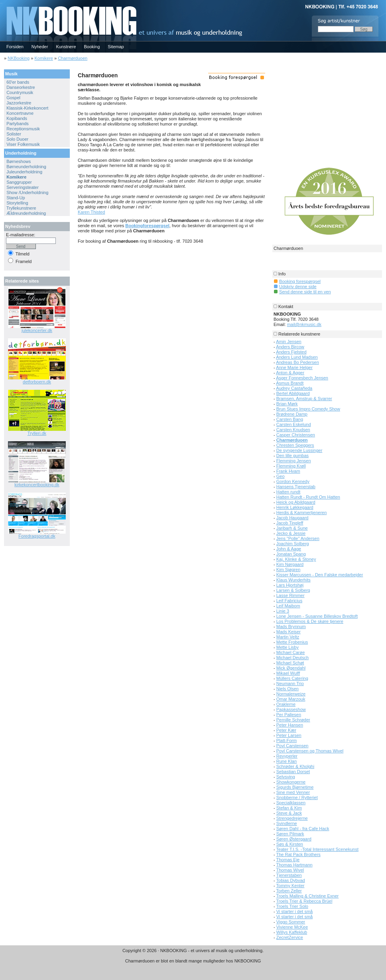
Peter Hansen (290, 725)
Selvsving (286, 777)
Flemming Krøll (291, 466)
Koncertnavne (20, 113)
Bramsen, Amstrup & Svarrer (304, 399)
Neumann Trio (290, 683)
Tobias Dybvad (291, 880)
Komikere (43, 58)
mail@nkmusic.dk (304, 324)
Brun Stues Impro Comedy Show (308, 409)
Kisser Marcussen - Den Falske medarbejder (320, 575)
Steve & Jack (289, 813)
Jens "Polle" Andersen (298, 538)
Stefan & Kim (289, 808)
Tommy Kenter (290, 886)
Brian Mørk (287, 404)
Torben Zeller (289, 891)
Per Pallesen (289, 715)
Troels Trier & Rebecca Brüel (304, 901)
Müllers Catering (292, 678)
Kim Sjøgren (289, 570)
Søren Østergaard (294, 839)
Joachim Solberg (293, 544)
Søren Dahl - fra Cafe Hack (303, 829)
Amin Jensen (289, 342)
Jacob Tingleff (290, 523)
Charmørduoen (73, 58)
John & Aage (289, 549)
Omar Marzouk (291, 699)
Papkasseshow (291, 709)
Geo (281, 476)
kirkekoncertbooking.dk (37, 485)
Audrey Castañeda (294, 388)
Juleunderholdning (24, 172)
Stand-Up (16, 198)
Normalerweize (291, 694)
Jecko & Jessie (291, 533)
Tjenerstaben (289, 875)
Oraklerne (286, 704)
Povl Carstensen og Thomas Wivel (310, 751)
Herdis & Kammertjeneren (302, 513)
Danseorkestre (21, 87)
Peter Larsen (289, 735)
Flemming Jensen (294, 461)
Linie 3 (283, 611)
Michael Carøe (291, 652)
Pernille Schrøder (293, 720)
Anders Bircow (290, 347)
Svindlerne (287, 823)
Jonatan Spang (291, 554)
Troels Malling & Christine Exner (308, 896)
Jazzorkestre (19, 103)
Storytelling (17, 203)
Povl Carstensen (292, 746)
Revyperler (287, 756)
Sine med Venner (293, 792)
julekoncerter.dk (37, 330)
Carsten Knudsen (293, 430)
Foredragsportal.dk (37, 536)
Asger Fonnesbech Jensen (302, 378)
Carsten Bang (290, 419)
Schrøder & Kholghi (295, 766)
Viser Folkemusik (23, 144)
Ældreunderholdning (26, 213)
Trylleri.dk (37, 433)
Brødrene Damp (292, 414)
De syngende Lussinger (299, 450)
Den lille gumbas (292, 456)
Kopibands (17, 118)
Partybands (18, 124)
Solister (14, 134)
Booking (92, 47)
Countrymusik (20, 92)
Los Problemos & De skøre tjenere (310, 621)
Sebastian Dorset (293, 772)
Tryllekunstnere (21, 208)
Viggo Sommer (291, 922)
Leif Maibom (288, 606)
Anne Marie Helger (294, 367)
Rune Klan (287, 761)
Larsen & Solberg (293, 590)
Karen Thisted (91, 212)
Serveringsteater (23, 187)
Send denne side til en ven (305, 292)
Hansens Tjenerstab (296, 487)
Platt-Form (287, 740)
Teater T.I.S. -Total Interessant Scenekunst (317, 849)
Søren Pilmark (290, 834)
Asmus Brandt (290, 383)
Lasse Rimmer (290, 595)
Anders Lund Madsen (297, 357)
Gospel (13, 98)
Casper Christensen (296, 435)
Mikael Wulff (288, 673)
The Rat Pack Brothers (298, 854)
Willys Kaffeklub (292, 932)
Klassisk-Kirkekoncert (27, 108)
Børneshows (19, 161)
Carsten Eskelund (294, 424)
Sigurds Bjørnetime (295, 787)
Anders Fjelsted (291, 352)
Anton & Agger (290, 373)
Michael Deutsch (292, 658)
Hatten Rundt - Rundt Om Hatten (308, 497)
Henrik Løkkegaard (295, 507)
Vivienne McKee (292, 927)
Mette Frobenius (292, 642)
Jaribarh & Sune (292, 528)
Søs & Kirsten (290, 844)
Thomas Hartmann (294, 865)
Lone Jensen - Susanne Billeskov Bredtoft (317, 616)
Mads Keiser (289, 632)
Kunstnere (66, 47)
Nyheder (40, 47)
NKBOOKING (1, 3)
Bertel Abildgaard (293, 393)
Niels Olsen (288, 689)
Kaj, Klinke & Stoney (296, 559)
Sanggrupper (19, 182)
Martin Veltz (288, 637)
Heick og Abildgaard (296, 502)
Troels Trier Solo (292, 906)
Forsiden (15, 47)
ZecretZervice (290, 937)
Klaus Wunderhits (293, 580)
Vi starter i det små (295, 911)
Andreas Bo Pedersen (297, 362)
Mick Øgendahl (291, 668)
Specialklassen (291, 803)
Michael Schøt (290, 663)
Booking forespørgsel (300, 281)
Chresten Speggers (295, 445)
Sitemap (116, 47)
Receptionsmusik (23, 129)
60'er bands (18, 82)
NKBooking (19, 58)
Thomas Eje (288, 860)
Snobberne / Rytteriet (297, 797)
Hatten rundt (289, 492)
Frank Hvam (288, 471)
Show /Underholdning (27, 192)
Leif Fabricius (289, 601)
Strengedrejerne (292, 818)
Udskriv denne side (298, 287)
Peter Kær (286, 730)
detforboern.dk (37, 382)
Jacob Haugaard (292, 518)
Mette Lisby (288, 647)
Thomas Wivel (290, 870)
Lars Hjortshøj (290, 585)
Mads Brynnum (291, 626)
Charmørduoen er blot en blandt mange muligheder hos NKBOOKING (193, 961)
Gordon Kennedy (293, 481)
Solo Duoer (17, 139)
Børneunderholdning (26, 167)
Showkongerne (291, 782)
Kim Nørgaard (290, 564)
